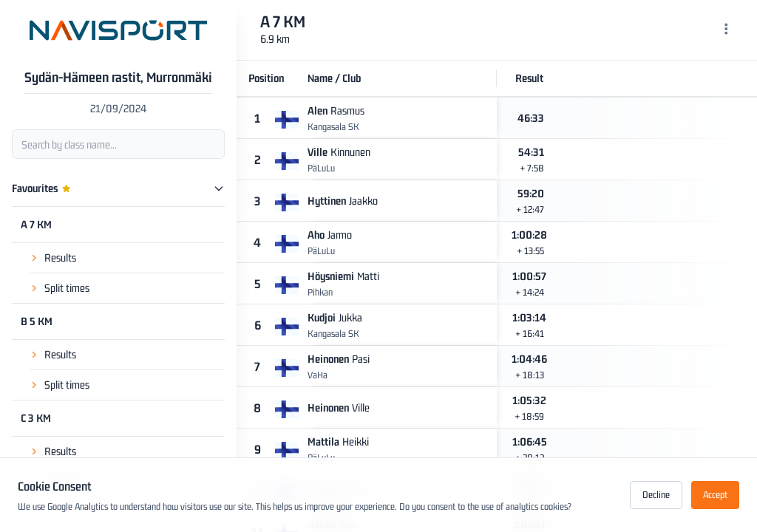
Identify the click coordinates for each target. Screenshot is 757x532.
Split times (67, 288)
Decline (656, 495)
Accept (715, 495)
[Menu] (726, 30)
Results (60, 258)
